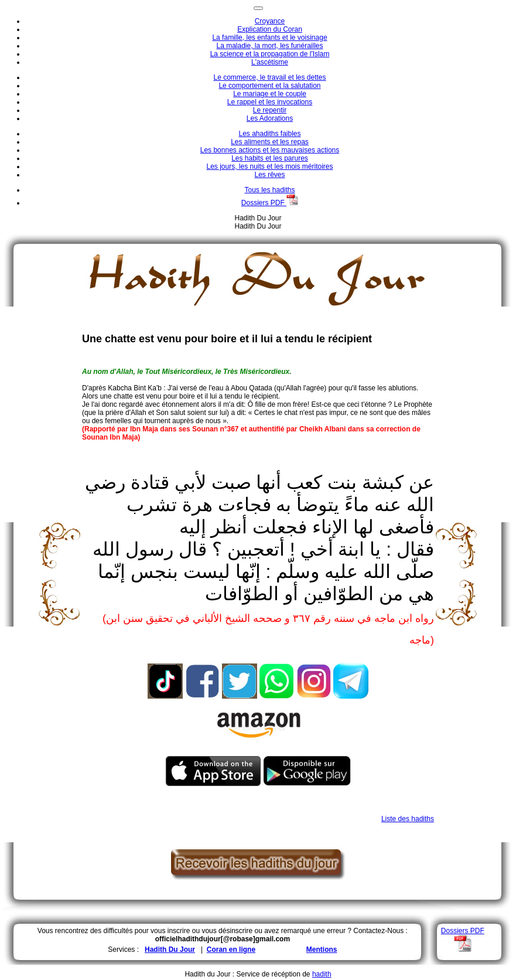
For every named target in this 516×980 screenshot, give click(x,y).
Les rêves (269, 175)
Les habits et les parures (270, 158)
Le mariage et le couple (270, 94)
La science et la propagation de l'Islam (270, 54)
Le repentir (270, 110)
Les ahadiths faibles (269, 134)
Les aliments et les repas (270, 142)
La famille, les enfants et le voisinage (269, 38)
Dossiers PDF (270, 203)
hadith (322, 974)
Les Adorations (270, 118)
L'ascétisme (270, 62)
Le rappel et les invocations (270, 102)
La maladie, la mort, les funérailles (269, 46)
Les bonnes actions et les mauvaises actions (270, 150)
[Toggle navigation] (258, 8)
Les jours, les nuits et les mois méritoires (269, 166)
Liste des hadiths (408, 819)
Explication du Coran (270, 29)
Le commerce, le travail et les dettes (269, 77)
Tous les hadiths (269, 190)
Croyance (270, 21)
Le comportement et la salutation (269, 86)
